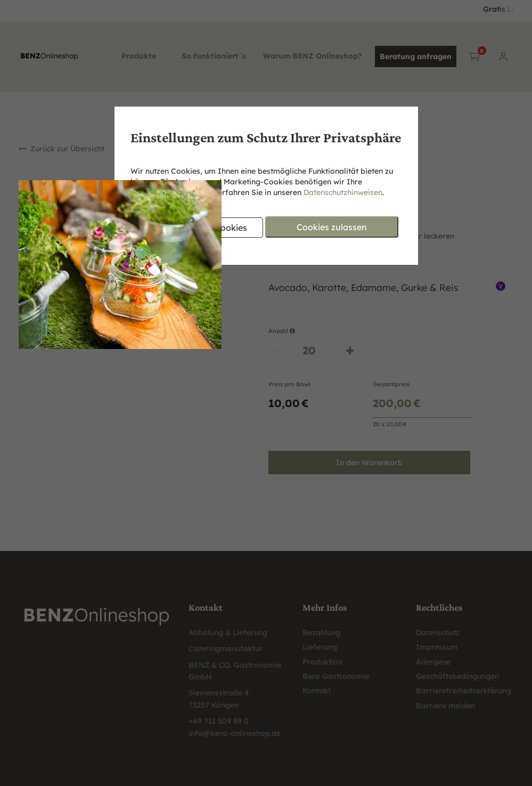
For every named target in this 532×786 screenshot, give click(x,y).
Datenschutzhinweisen (343, 192)
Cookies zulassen (332, 227)
